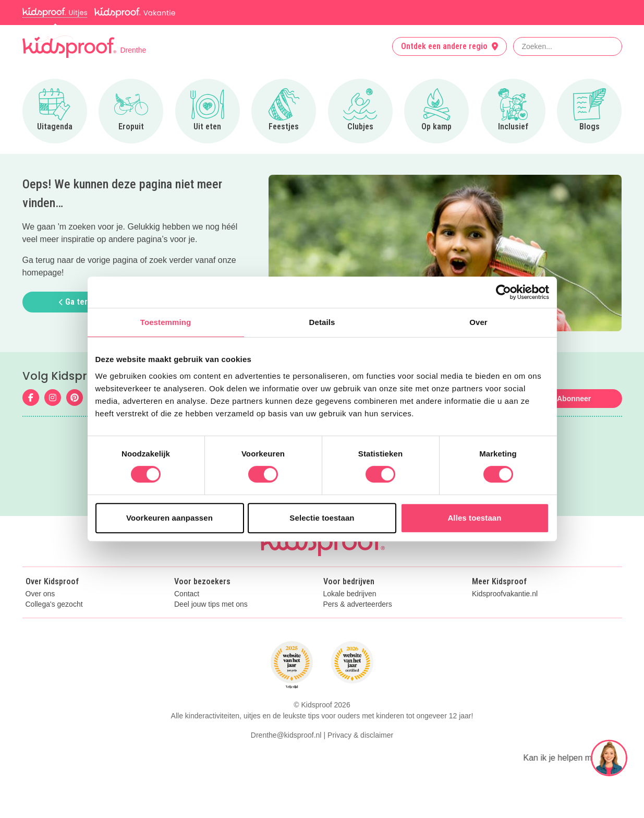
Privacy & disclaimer (360, 735)
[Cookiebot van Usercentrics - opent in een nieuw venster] (503, 292)
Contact (187, 594)
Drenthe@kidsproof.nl (286, 735)
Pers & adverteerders (358, 604)
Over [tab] (478, 322)
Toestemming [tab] (166, 322)
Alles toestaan (474, 518)
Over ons (40, 594)
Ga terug (78, 302)
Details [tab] (322, 322)
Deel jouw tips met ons (211, 604)
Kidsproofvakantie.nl (505, 594)
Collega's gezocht (54, 604)
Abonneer (574, 399)
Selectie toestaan (322, 518)
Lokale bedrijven (350, 594)
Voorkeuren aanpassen (169, 518)
